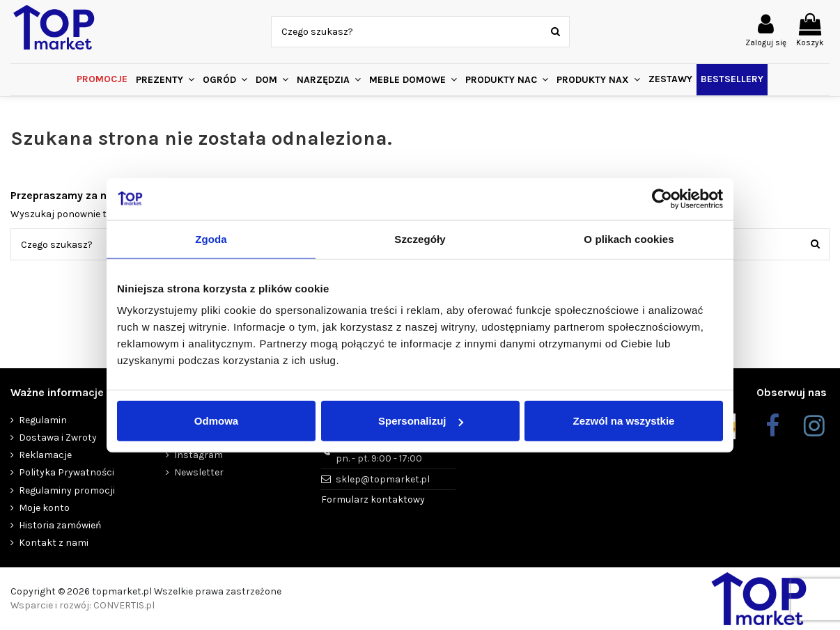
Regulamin (43, 420)
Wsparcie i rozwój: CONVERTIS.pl (83, 605)
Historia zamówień (60, 525)
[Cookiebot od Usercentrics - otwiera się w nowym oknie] (662, 198)
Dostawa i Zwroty (58, 438)
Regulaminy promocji (67, 490)
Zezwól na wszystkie (624, 421)
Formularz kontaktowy (373, 499)
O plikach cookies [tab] (629, 238)
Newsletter (199, 472)
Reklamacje (45, 455)
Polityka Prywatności (67, 472)
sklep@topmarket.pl (383, 479)
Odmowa (216, 421)
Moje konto (44, 508)
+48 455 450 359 (379, 452)
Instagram (199, 455)
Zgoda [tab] (211, 238)
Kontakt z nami (54, 543)
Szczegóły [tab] (420, 238)
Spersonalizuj (421, 421)
